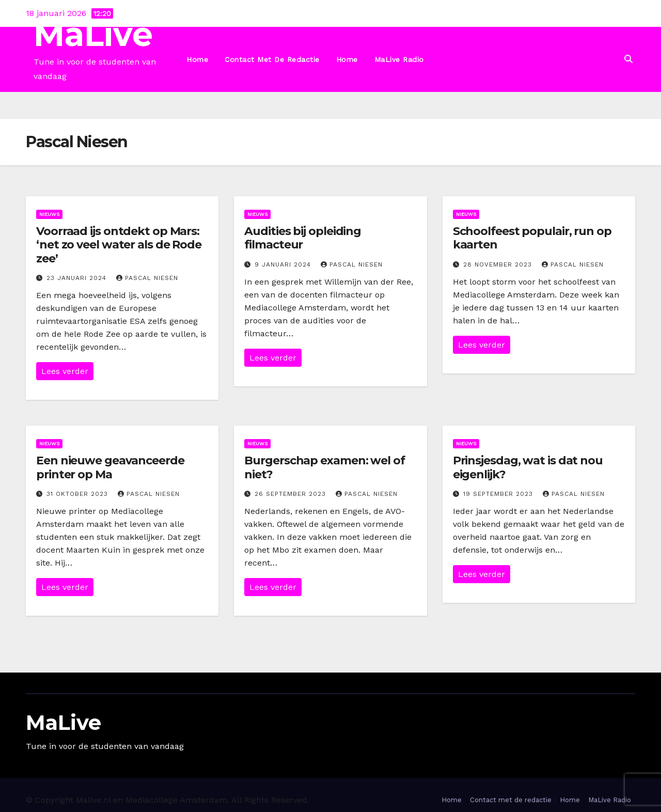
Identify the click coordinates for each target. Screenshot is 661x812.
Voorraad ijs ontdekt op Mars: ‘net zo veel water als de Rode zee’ (119, 245)
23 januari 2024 (78, 278)
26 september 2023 (292, 494)
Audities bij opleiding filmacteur (303, 238)
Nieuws (49, 214)
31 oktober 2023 (78, 494)
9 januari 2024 (284, 264)
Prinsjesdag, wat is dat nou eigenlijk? (528, 467)
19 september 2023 (499, 494)
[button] (628, 59)
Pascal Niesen (147, 278)
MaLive (93, 34)
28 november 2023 (499, 264)
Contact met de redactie (272, 59)
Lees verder (65, 371)
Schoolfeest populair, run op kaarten (532, 238)
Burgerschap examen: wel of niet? (324, 467)
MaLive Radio (399, 59)
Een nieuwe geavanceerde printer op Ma (110, 467)
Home (197, 59)
